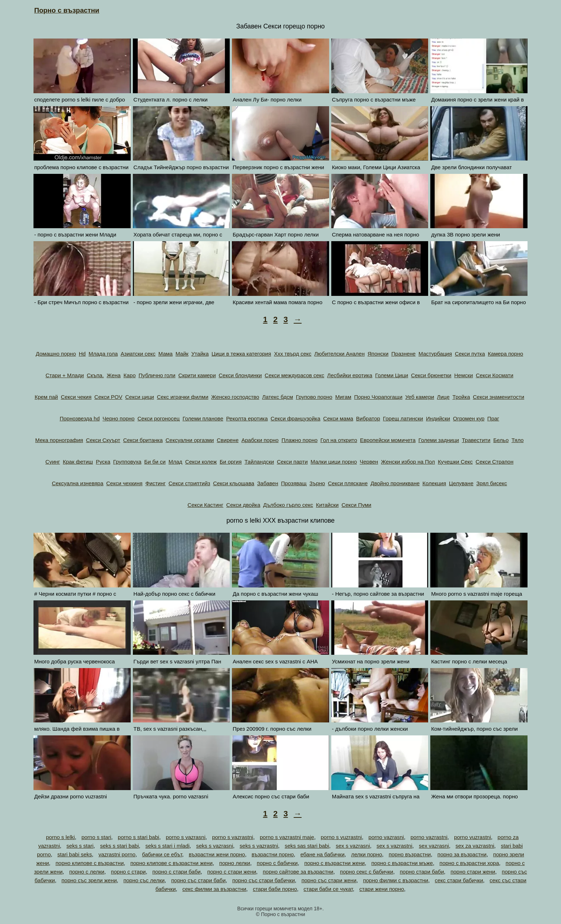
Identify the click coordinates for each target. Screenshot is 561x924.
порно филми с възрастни (396, 880)
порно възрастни (410, 854)
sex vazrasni (434, 846)
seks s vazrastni (259, 846)
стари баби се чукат (328, 889)
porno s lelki (60, 837)
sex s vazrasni (353, 846)
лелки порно (367, 854)
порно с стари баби (176, 872)
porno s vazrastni (233, 837)
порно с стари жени (232, 872)
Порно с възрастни (67, 10)
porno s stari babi (138, 837)
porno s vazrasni (185, 837)
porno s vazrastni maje (287, 837)
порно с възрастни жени (335, 863)
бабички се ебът (162, 854)
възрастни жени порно (217, 854)
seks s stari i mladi (168, 846)
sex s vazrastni (394, 846)
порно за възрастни (462, 854)
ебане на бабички (322, 854)
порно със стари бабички (264, 880)
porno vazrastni (429, 837)
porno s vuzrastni (341, 837)
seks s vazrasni (215, 846)
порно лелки (235, 863)
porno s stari (96, 837)
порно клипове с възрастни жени (172, 863)
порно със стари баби (198, 880)
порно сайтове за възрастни (298, 872)
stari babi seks (75, 854)
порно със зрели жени (89, 880)
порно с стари (128, 872)
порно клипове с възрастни (89, 863)
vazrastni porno (117, 854)
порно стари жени (473, 872)
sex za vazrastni (475, 846)
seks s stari (80, 846)
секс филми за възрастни (214, 889)
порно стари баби (422, 872)
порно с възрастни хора (469, 863)
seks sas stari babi (307, 846)
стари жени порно (382, 889)
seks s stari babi (120, 846)
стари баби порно (275, 889)
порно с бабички (277, 863)
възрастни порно (273, 854)
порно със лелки (144, 880)
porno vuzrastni (473, 837)
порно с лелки (87, 872)
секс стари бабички (459, 880)
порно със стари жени (329, 880)
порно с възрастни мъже (402, 863)
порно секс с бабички (367, 872)
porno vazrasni (386, 837)
